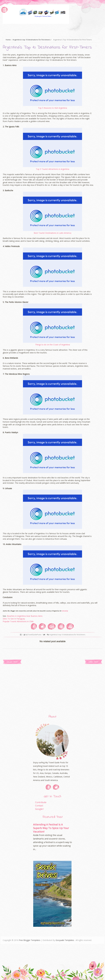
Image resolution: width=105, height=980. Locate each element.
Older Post (93, 662)
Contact (39, 806)
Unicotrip (65, 611)
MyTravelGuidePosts (33, 635)
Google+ (40, 809)
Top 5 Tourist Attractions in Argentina (52, 169)
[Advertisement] (52, 30)
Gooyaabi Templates (65, 940)
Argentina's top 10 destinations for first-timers (32, 40)
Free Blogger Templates (30, 940)
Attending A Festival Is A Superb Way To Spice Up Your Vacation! (51, 828)
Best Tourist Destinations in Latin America (52, 233)
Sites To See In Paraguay (14, 619)
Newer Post (12, 662)
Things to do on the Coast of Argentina (52, 345)
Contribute (41, 802)
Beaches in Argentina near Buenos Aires (25, 616)
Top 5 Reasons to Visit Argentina (52, 108)
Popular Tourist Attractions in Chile (18, 621)
